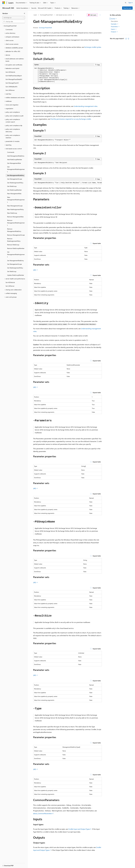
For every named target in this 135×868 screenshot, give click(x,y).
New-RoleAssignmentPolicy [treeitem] (15, 209)
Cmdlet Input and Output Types (79, 829)
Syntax (114, 19)
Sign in (131, 3)
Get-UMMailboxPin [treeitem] (11, 87)
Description (114, 21)
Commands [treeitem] (9, 30)
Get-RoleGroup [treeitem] (12, 186)
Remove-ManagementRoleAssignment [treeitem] (16, 223)
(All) (36, 270)
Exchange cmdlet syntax (93, 47)
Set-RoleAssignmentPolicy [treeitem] (15, 268)
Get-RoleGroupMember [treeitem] (14, 190)
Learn (35, 15)
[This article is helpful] (126, 39)
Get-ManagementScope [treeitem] (15, 179)
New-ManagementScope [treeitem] (15, 206)
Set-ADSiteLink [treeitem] (10, 282)
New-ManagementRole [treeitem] (14, 194)
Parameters (115, 27)
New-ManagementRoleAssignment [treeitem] (16, 200)
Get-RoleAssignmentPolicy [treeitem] (15, 183)
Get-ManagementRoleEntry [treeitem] (16, 175)
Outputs (114, 32)
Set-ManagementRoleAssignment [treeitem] (16, 254)
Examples (115, 24)
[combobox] (14, 18)
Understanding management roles (86, 106)
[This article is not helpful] (128, 39)
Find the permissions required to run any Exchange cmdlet (71, 119)
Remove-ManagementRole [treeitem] (15, 217)
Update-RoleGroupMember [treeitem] (16, 275)
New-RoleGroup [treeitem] (12, 213)
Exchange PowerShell (45, 28)
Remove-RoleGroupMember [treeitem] (16, 248)
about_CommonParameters (43, 813)
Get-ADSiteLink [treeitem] (10, 72)
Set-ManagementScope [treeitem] (14, 264)
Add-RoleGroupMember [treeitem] (15, 159)
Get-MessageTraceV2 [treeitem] (12, 83)
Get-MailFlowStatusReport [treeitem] (14, 76)
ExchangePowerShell (46, 15)
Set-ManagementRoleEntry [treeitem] (15, 261)
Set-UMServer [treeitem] (10, 286)
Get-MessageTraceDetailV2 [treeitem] (14, 79)
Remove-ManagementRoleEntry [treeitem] (14, 230)
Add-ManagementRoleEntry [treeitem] (16, 156)
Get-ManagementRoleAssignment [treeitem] (16, 169)
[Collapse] (24, 13)
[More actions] (100, 15)
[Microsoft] (4, 3)
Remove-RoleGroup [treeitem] (13, 245)
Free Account (127, 8)
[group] (67, 183)
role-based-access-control (64, 15)
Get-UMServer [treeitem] (10, 90)
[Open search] (126, 3)
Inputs (114, 29)
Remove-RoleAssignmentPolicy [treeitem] (14, 240)
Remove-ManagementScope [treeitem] (16, 235)
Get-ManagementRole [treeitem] (14, 163)
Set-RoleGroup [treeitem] (12, 271)
